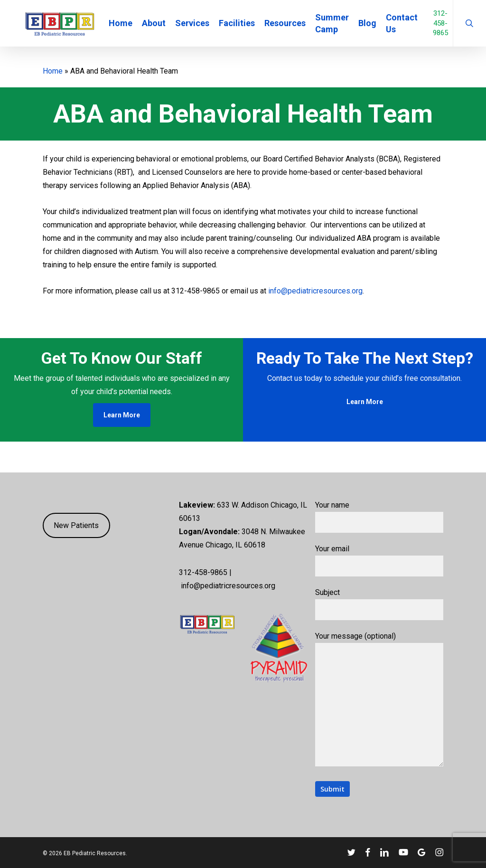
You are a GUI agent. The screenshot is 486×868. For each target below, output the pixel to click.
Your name (379, 517)
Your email (379, 560)
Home (53, 71)
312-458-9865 (450, 28)
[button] (122, 415)
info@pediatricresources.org (315, 291)
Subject (379, 604)
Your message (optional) (379, 701)
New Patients (76, 525)
